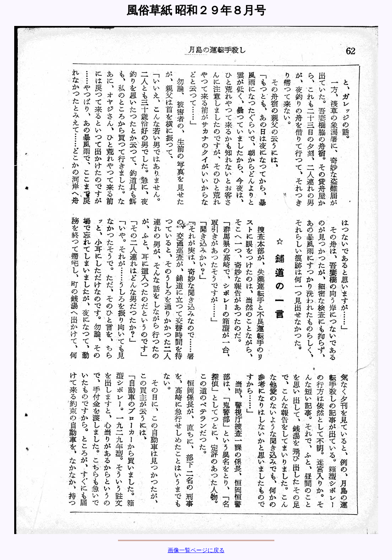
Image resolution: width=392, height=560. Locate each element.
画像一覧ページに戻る (196, 550)
